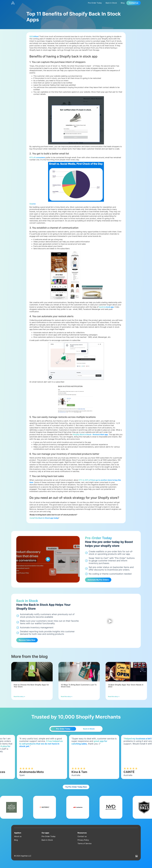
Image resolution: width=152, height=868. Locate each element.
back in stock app (106, 307)
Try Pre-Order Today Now (76, 787)
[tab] (63, 729)
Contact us (134, 3)
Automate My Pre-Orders (98, 580)
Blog (123, 3)
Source (33, 204)
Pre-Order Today (95, 3)
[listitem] (32, 681)
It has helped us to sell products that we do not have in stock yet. (48, 744)
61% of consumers (37, 157)
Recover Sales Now (27, 640)
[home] (49, 3)
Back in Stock (111, 3)
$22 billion (34, 36)
